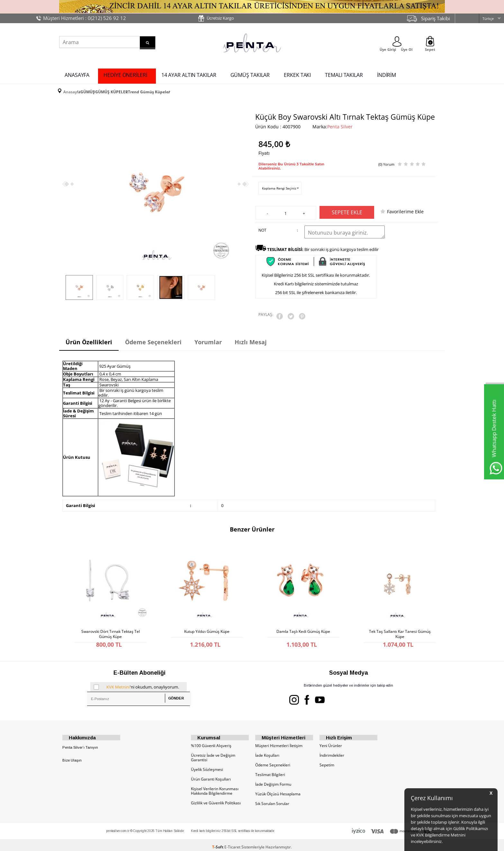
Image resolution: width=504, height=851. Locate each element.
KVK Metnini (118, 680)
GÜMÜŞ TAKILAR (250, 73)
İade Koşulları (267, 751)
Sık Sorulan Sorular (272, 799)
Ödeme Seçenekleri (273, 761)
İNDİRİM (387, 73)
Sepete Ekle (347, 208)
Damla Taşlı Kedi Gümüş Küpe (303, 624)
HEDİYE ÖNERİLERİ (125, 73)
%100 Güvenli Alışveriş (211, 741)
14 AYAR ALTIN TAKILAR (189, 73)
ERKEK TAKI (297, 73)
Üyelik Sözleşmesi (207, 765)
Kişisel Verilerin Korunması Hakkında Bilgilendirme (215, 787)
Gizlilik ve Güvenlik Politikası (216, 799)
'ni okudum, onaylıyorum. (136, 680)
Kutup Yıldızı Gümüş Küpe (207, 624)
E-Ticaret (232, 843)
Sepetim (327, 761)
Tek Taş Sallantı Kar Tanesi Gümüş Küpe (400, 625)
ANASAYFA (77, 73)
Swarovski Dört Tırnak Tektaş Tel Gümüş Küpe (111, 625)
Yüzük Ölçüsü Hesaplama (278, 790)
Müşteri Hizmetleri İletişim (279, 741)
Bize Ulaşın (72, 756)
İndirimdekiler (332, 751)
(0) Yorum (386, 159)
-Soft (218, 843)
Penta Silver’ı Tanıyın (80, 743)
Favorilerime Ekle (405, 207)
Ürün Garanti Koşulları (211, 775)
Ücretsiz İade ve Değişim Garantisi (213, 753)
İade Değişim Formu (273, 780)
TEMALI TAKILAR (344, 73)
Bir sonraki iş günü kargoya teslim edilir (323, 245)
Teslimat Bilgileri (270, 770)
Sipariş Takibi (436, 18)
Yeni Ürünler (331, 741)
